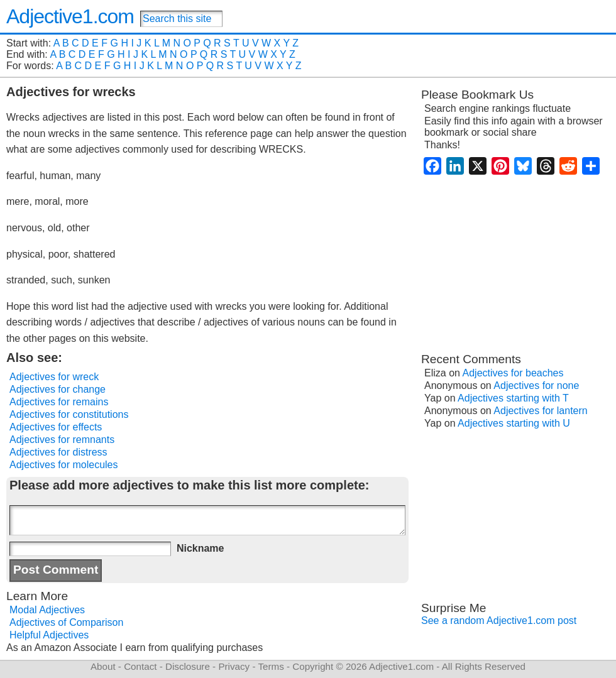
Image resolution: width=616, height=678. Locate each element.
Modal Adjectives (47, 610)
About (103, 666)
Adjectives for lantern (540, 411)
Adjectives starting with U (514, 423)
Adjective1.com (70, 16)
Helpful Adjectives (49, 635)
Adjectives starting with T (513, 398)
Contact (140, 666)
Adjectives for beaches (513, 373)
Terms (271, 666)
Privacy (234, 666)
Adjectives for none (536, 385)
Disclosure (188, 666)
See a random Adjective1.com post (499, 621)
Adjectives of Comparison (66, 622)
